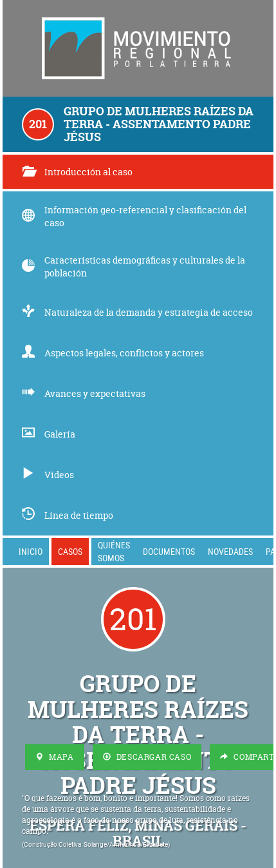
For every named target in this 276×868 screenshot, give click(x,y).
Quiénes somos (114, 551)
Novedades (230, 551)
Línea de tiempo (68, 515)
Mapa (55, 757)
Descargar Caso (147, 757)
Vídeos (48, 475)
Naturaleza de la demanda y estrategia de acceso (137, 312)
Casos (70, 551)
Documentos (169, 551)
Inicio (31, 551)
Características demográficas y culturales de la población (133, 266)
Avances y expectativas (84, 393)
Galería (49, 434)
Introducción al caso (77, 172)
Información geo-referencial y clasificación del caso (134, 216)
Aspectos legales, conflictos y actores (113, 353)
